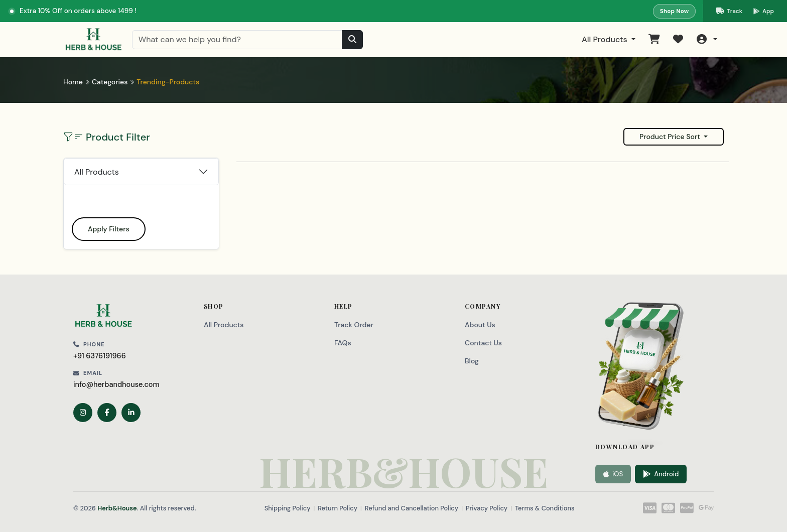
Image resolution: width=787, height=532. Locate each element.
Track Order (354, 325)
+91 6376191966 (100, 356)
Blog (472, 361)
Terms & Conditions (545, 508)
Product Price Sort (671, 137)
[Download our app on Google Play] (764, 11)
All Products (606, 39)
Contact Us (483, 343)
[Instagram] (83, 413)
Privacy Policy (487, 508)
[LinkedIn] (131, 413)
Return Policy (338, 508)
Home (73, 82)
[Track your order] (729, 11)
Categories (110, 82)
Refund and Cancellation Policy (412, 508)
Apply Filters (109, 229)
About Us (480, 325)
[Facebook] (107, 413)
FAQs (343, 343)
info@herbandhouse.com (116, 384)
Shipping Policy (288, 508)
